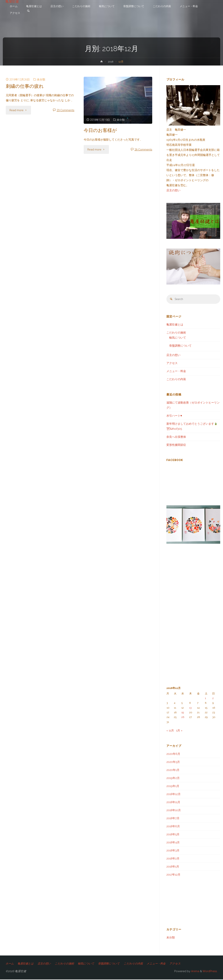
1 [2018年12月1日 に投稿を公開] (205, 699)
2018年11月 (173, 803)
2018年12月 (174, 795)
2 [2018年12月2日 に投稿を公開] (213, 699)
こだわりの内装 (176, 380)
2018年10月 (174, 811)
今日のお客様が (101, 130)
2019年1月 (173, 786)
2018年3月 (173, 851)
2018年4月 (173, 843)
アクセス (172, 363)
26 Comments (143, 150)
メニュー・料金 (176, 372)
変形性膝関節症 (176, 445)
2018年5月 (173, 835)
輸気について (178, 338)
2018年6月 (173, 827)
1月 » (179, 731)
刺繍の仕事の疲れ (25, 86)
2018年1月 (173, 867)
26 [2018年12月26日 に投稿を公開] (183, 717)
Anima (195, 972)
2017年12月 (173, 875)
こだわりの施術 (176, 333)
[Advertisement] (79, 382)
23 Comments (65, 110)
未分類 (41, 80)
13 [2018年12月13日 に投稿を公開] (190, 708)
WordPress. (210, 972)
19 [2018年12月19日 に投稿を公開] (183, 713)
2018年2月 (173, 859)
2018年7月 (173, 819)
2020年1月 (173, 770)
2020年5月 (173, 762)
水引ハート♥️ (174, 416)
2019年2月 (173, 778)
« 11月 (170, 731)
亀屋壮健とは (175, 325)
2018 (111, 62)
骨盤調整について (180, 346)
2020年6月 (173, 754)
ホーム (10, 964)
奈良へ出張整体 (176, 437)
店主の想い (173, 190)
